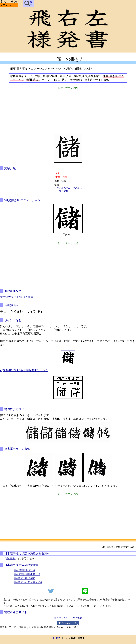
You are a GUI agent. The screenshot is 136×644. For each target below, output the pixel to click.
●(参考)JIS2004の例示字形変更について (24, 370)
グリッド (69, 235)
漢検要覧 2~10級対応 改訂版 (28, 582)
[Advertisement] (68, 110)
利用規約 (56, 638)
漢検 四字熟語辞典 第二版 (27, 574)
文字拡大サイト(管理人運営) (17, 297)
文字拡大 (77, 618)
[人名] (57, 173)
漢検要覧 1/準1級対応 (24, 578)
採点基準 (10, 558)
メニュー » (6, 5)
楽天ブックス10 (62, 618)
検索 (28, 3)
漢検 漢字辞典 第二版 (24, 570)
